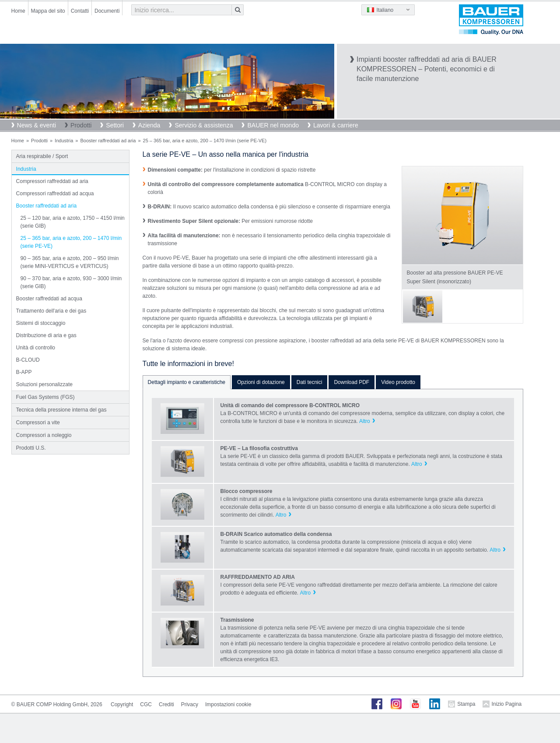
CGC (146, 704)
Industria (64, 141)
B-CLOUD (28, 360)
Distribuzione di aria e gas (46, 335)
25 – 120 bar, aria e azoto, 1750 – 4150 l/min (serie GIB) (73, 222)
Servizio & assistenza (204, 125)
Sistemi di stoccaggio (41, 323)
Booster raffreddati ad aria (108, 141)
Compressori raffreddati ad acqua (55, 194)
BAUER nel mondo (273, 125)
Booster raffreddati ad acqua (49, 299)
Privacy (190, 704)
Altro (365, 421)
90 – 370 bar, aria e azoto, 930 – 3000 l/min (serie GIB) (71, 282)
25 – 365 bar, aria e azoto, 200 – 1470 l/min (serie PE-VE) (71, 242)
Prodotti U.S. (31, 448)
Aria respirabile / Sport (42, 156)
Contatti (80, 11)
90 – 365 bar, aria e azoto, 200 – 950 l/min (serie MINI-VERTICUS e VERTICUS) (70, 262)
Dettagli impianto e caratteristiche (187, 382)
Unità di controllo (36, 348)
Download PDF (352, 382)
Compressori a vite (38, 423)
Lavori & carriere (336, 125)
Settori (115, 125)
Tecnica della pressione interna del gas (61, 410)
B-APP (24, 372)
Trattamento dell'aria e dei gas (51, 311)
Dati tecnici (310, 382)
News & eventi (37, 125)
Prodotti (81, 125)
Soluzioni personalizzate (44, 384)
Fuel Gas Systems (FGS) (45, 397)
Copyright (122, 704)
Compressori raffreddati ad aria (52, 181)
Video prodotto (398, 382)
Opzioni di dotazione (261, 382)
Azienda (149, 125)
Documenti (107, 11)
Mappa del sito (48, 11)
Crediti (166, 704)
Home (18, 11)
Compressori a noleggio (44, 435)
